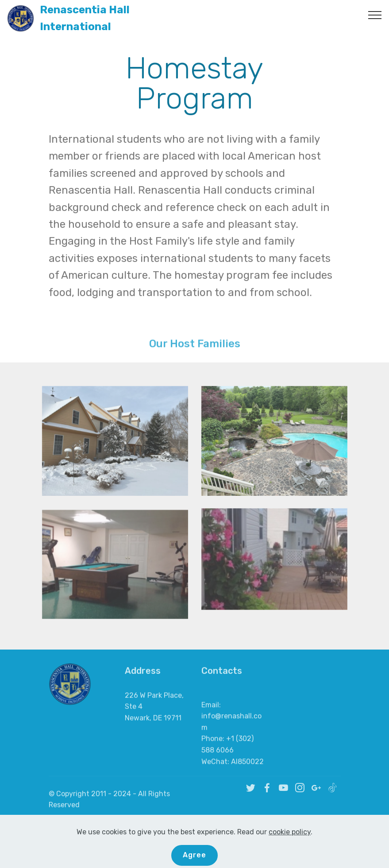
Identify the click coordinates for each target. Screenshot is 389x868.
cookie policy (290, 856)
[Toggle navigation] (375, 15)
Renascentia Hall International (85, 19)
